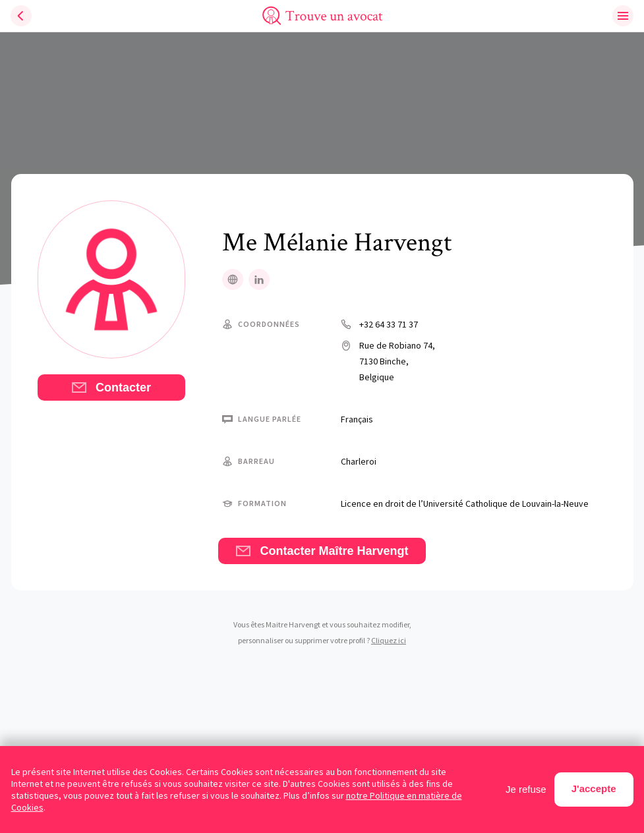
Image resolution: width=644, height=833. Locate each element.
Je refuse (526, 789)
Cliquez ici (389, 640)
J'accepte (594, 789)
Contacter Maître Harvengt (322, 551)
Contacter (111, 388)
